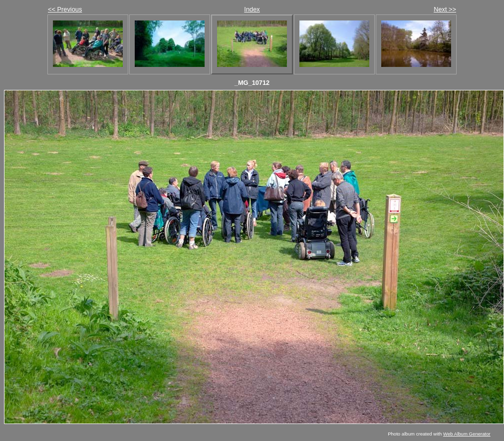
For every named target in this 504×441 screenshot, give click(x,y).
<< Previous (65, 9)
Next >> (445, 9)
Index (252, 9)
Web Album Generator (467, 434)
